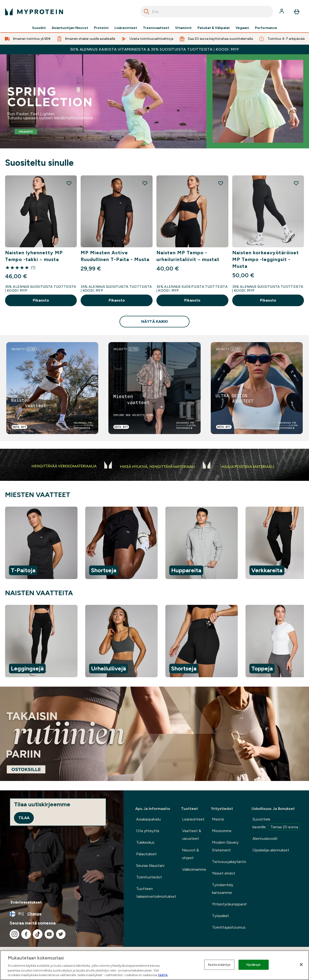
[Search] (147, 12)
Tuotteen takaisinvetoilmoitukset (156, 893)
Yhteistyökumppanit (229, 904)
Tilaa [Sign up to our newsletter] (24, 818)
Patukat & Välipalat (214, 28)
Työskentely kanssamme (223, 889)
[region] (154, 544)
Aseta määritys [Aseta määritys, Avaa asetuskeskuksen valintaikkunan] (219, 965)
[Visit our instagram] (14, 934)
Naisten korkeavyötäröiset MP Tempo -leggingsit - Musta (266, 259)
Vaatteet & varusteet (192, 835)
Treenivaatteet (156, 28)
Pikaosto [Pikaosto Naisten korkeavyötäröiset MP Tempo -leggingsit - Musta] (268, 300)
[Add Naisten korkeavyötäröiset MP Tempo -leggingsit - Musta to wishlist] (296, 183)
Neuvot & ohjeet (190, 854)
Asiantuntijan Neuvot (70, 28)
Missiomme (222, 831)
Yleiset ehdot (224, 873)
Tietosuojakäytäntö (229, 862)
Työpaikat (220, 916)
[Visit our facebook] (26, 934)
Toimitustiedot (149, 877)
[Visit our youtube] (49, 934)
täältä (163, 975)
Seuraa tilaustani (150, 866)
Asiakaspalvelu (148, 819)
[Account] (282, 12)
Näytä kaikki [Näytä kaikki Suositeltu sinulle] (154, 321)
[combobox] (207, 12)
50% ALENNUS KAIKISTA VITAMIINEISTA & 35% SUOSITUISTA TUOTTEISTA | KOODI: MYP (154, 49)
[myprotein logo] (34, 12)
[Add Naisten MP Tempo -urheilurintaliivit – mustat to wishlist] (221, 183)
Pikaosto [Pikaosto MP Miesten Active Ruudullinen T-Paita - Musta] (117, 300)
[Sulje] (301, 965)
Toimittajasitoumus (229, 927)
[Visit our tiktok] (38, 934)
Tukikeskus (145, 842)
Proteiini (101, 28)
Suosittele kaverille (276, 824)
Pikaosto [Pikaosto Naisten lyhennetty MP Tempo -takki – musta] (41, 300)
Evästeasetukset (26, 902)
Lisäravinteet (126, 28)
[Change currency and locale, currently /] (62, 914)
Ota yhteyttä (148, 831)
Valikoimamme (194, 869)
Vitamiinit (183, 28)
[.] (154, 734)
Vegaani (242, 28)
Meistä (218, 819)
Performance (266, 28)
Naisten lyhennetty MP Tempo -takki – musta (34, 256)
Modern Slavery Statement (225, 846)
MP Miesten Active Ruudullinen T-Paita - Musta (115, 256)
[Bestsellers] (154, 101)
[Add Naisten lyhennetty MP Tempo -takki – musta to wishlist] (69, 183)
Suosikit (39, 28)
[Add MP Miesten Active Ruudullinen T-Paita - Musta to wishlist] (145, 183)
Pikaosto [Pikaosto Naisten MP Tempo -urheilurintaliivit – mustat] (192, 300)
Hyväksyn (254, 965)
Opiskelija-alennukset (271, 850)
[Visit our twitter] (61, 934)
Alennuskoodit (265, 839)
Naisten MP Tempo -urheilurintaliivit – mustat (188, 256)
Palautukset (146, 854)
